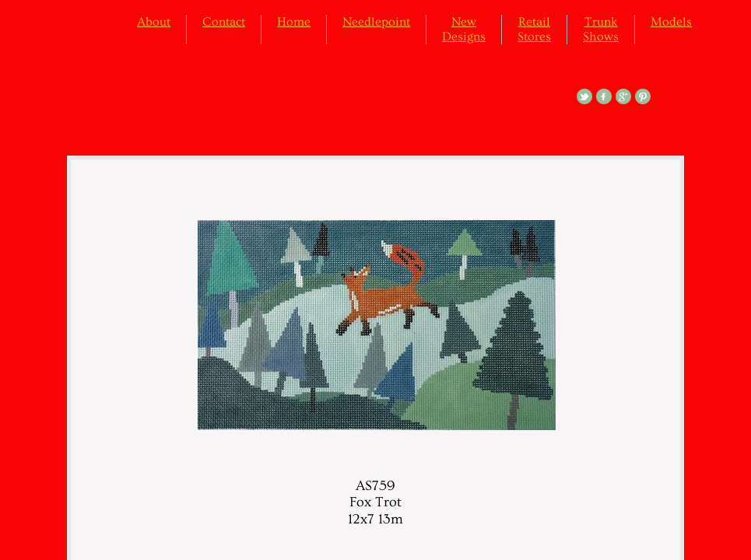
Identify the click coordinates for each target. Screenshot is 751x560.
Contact (224, 22)
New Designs (464, 29)
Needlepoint (376, 22)
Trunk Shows (601, 29)
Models (671, 22)
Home (294, 22)
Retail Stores (534, 29)
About (154, 22)
